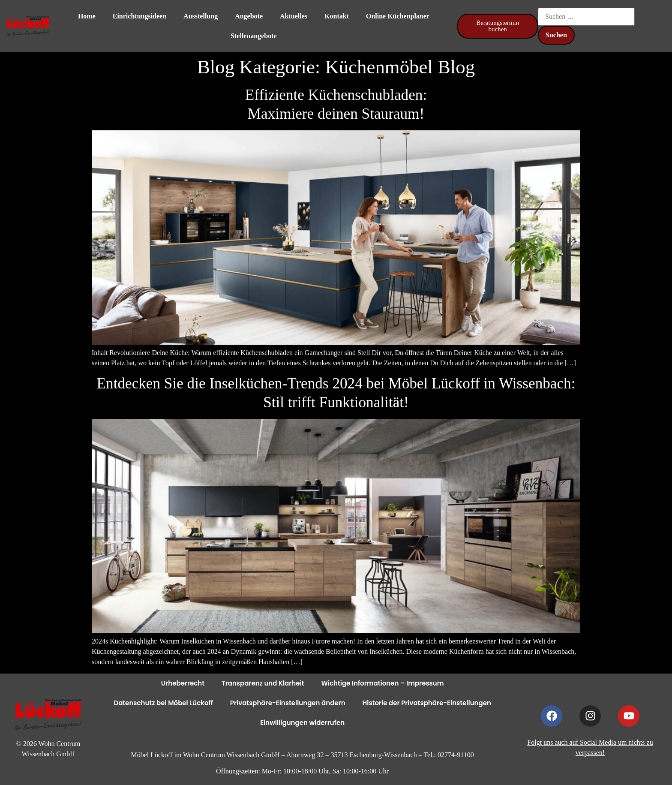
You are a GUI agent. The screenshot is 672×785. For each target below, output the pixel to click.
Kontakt (337, 16)
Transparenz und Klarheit (263, 683)
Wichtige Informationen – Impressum (382, 683)
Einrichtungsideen (139, 16)
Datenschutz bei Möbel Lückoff (163, 703)
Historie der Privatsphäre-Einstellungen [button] (427, 703)
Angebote (249, 16)
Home (87, 16)
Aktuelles (294, 16)
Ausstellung (201, 16)
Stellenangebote (254, 36)
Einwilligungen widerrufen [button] (302, 723)
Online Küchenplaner (398, 16)
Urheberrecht (183, 683)
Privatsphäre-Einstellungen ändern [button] (288, 703)
